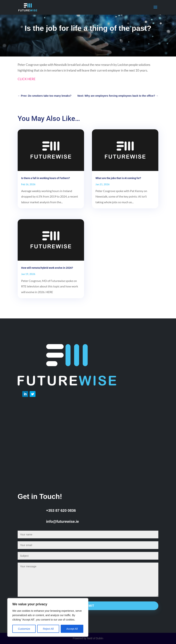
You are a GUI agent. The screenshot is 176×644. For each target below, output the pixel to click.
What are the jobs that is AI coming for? (118, 178)
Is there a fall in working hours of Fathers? (46, 178)
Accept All (72, 629)
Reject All (48, 629)
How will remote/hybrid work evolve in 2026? (47, 268)
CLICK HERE (27, 79)
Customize (24, 629)
